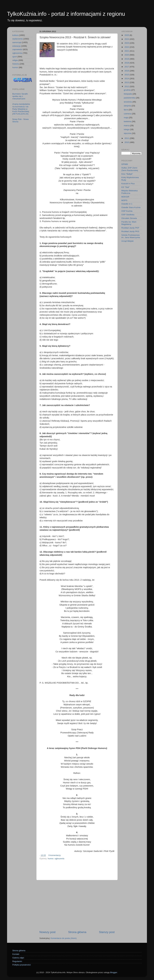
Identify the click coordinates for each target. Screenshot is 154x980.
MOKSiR (125, 197)
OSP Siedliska (128, 215)
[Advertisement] (77, 905)
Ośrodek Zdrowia (129, 218)
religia (15, 60)
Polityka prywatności (22, 965)
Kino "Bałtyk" (127, 174)
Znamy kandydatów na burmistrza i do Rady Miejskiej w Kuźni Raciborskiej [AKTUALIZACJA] (21, 109)
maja (126, 118)
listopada (128, 94)
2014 (127, 79)
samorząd (17, 42)
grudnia (127, 90)
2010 (127, 142)
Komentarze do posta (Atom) (64, 938)
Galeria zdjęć (18, 958)
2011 (127, 138)
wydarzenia (17, 39)
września (128, 102)
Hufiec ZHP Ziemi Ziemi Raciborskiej (130, 169)
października (130, 98)
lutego (127, 129)
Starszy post (107, 932)
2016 (127, 71)
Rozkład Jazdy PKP (130, 228)
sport (15, 57)
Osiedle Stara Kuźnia (131, 207)
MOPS (124, 200)
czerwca (128, 114)
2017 (127, 67)
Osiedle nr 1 (127, 204)
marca (127, 126)
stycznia (128, 133)
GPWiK (125, 164)
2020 (127, 55)
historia (16, 64)
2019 (127, 59)
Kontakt (16, 954)
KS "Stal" (126, 187)
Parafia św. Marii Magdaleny (129, 223)
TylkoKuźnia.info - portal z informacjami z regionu (66, 14)
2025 (127, 35)
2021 (127, 51)
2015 (127, 75)
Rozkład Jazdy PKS (130, 231)
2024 (127, 39)
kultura (15, 35)
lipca (126, 110)
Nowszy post (47, 932)
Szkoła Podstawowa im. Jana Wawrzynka (131, 236)
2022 (127, 47)
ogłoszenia (59, 859)
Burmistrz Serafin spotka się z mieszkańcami (20, 96)
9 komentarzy (55, 855)
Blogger (114, 972)
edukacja (16, 46)
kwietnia (128, 121)
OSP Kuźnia (127, 211)
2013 (127, 82)
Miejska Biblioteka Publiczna (129, 192)
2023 (127, 43)
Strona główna (77, 932)
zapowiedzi (17, 49)
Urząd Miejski (127, 241)
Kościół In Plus (128, 184)
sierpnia (128, 106)
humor (51, 859)
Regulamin (17, 961)
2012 (127, 86)
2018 (127, 63)
